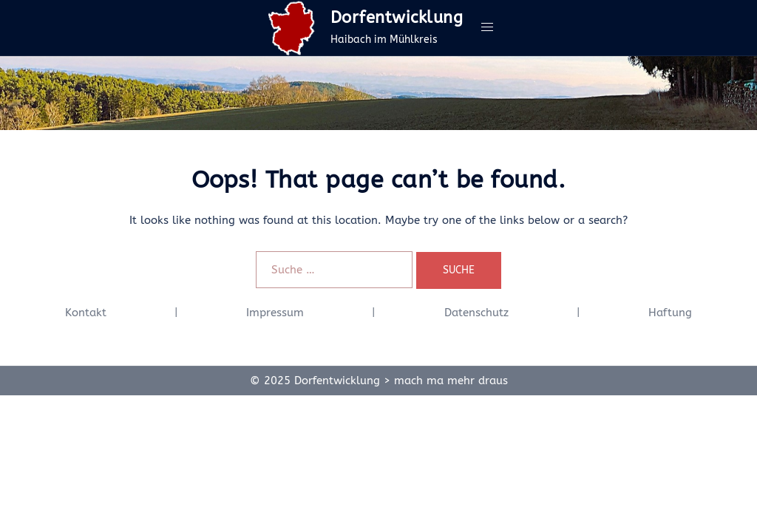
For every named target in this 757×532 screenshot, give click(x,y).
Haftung (670, 313)
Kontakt (86, 313)
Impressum (275, 313)
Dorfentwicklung (397, 18)
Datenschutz (476, 313)
